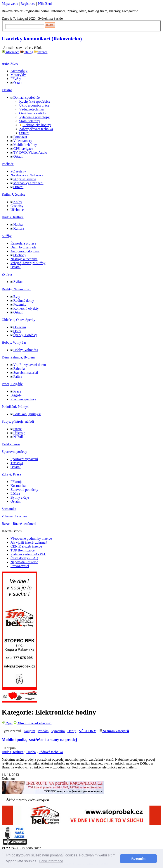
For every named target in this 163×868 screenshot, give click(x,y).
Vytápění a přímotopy (34, 117)
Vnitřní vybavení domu (30, 365)
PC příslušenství (25, 179)
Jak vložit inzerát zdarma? (29, 542)
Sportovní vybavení (24, 459)
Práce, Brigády (12, 384)
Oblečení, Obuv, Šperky (19, 320)
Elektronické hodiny (37, 125)
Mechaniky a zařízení (28, 183)
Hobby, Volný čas (14, 342)
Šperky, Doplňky (25, 335)
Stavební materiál (26, 373)
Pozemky (20, 304)
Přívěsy (16, 79)
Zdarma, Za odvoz (15, 516)
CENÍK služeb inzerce (26, 546)
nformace (10, 52)
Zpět (7, 723)
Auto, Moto (10, 63)
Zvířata (7, 274)
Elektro (7, 90)
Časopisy (17, 206)
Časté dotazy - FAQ (24, 558)
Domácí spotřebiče (26, 97)
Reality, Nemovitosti (16, 289)
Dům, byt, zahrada (23, 247)
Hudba (18, 225)
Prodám (43, 731)
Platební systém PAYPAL (28, 554)
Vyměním (58, 731)
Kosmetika (18, 486)
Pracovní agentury (23, 399)
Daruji (72, 731)
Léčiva (15, 493)
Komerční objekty (26, 308)
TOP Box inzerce (23, 550)
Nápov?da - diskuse (24, 562)
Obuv (17, 331)
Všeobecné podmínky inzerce (31, 538)
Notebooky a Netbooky (27, 175)
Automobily (19, 71)
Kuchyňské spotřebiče (35, 101)
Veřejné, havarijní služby (28, 263)
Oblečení (20, 327)
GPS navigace (23, 149)
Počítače (8, 164)
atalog (27, 52)
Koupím (29, 731)
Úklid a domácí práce (34, 105)
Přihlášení (45, 4)
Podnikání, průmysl (27, 414)
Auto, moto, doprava (25, 251)
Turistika (17, 463)
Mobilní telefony (25, 145)
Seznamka (9, 509)
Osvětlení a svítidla (33, 113)
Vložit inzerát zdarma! (32, 723)
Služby (7, 236)
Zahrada (19, 369)
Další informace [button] (51, 861)
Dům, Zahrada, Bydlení (18, 357)
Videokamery (23, 141)
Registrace (28, 4)
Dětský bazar (11, 444)
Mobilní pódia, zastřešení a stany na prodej (39, 740)
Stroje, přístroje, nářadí (18, 421)
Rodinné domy (24, 301)
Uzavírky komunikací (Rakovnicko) (42, 39)
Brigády (16, 395)
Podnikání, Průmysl (16, 407)
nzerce (41, 52)
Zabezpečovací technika (36, 129)
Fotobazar (20, 137)
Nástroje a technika (24, 259)
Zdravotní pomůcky (24, 490)
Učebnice (17, 210)
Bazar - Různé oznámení (19, 524)
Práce (17, 391)
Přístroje (19, 433)
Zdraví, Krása (11, 474)
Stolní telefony (30, 121)
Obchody (20, 255)
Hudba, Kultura (13, 217)
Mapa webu (10, 4)
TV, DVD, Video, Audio (30, 152)
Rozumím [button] (138, 859)
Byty (17, 297)
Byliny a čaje (20, 497)
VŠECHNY (87, 731)
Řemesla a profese (23, 243)
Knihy (18, 202)
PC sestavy (18, 171)
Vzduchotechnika (31, 109)
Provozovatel (20, 566)
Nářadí (18, 437)
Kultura (19, 228)
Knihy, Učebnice (13, 194)
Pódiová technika (51, 752)
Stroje (17, 429)
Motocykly (18, 75)
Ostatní (18, 83)
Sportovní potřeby (14, 452)
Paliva (18, 376)
